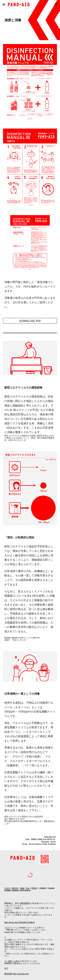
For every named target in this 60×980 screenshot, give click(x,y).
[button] (4, 4)
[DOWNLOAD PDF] (30, 321)
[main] (30, 20)
